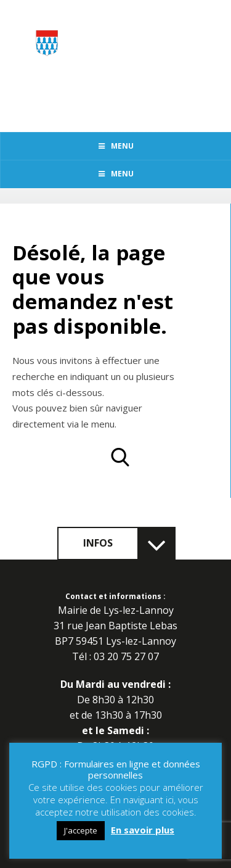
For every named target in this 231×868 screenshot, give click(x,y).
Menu (116, 146)
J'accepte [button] (81, 830)
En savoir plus (143, 830)
